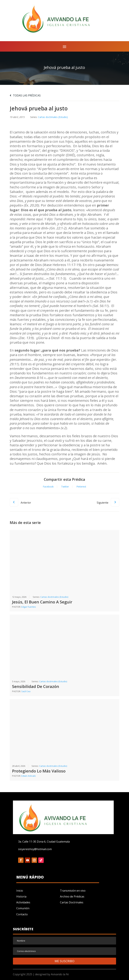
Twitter (65, 487)
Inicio (20, 891)
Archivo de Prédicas (72, 896)
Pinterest (81, 487)
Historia (21, 896)
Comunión (23, 908)
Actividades (23, 902)
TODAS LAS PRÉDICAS (25, 95)
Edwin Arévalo (29, 776)
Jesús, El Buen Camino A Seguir (42, 602)
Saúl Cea (26, 691)
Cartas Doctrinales (72, 902)
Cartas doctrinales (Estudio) (53, 117)
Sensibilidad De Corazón (36, 686)
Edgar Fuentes (29, 607)
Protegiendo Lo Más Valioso (39, 771)
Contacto (22, 914)
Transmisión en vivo (73, 891)
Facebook (48, 487)
